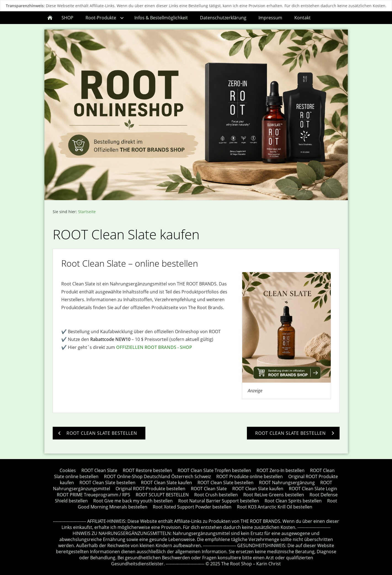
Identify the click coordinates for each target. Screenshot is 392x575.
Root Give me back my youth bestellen (133, 501)
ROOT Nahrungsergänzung (287, 483)
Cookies (68, 470)
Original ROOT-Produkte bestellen (150, 489)
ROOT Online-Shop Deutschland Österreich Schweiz (157, 476)
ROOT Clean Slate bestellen (107, 483)
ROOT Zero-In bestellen (281, 470)
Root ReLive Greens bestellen (274, 495)
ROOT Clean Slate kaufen (166, 483)
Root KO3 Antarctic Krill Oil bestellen (275, 507)
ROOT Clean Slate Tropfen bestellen (214, 470)
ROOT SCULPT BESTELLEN (162, 495)
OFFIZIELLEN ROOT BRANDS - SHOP (154, 347)
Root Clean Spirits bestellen (293, 501)
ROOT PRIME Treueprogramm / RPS (94, 495)
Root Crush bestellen (216, 495)
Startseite (87, 212)
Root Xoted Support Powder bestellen (192, 507)
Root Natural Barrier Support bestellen (219, 501)
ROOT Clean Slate (99, 470)
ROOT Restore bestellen (147, 470)
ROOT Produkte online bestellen (250, 476)
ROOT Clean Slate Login (313, 489)
